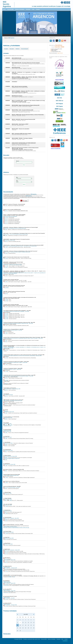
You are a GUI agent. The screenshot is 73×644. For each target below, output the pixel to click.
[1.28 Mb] (6, 606)
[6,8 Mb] (5, 282)
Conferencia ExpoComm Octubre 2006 (10, 456)
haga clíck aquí (60, 53)
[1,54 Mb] (6, 301)
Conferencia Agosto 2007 (8, 418)
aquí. (14, 577)
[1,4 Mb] (5, 334)
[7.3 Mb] (5, 365)
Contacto (38, 9)
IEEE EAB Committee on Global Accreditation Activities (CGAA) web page (16, 528)
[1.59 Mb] (6, 599)
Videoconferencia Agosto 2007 (9, 412)
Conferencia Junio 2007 (7, 437)
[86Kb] (5, 471)
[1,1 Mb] (5, 247)
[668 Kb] (5, 390)
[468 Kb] (5, 405)
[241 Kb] (5, 222)
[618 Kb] (5, 403)
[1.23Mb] (6, 506)
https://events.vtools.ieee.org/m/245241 (10, 216)
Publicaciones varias (7, 593)
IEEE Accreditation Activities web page (10, 527)
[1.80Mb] (10, 500)
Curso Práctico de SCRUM (8, 395)
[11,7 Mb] (6, 266)
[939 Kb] (5, 562)
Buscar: (18, 161)
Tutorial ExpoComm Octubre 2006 (9, 464)
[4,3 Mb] (5, 332)
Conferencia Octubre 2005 (8, 544)
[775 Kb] (5, 571)
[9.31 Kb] (6, 559)
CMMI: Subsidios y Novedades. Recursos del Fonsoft (13, 401)
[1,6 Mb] (5, 267)
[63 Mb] (5, 206)
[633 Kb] (5, 219)
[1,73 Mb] (6, 300)
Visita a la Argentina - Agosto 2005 (9, 560)
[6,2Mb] (5, 425)
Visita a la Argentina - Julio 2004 (9, 598)
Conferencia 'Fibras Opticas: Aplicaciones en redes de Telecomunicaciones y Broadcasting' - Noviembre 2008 (22, 356)
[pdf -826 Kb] (6, 551)
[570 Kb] (5, 378)
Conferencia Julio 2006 (7, 493)
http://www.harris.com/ (7, 426)
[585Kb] (5, 446)
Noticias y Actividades (20, 9)
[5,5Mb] (5, 438)
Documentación (25, 49)
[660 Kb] (5, 396)
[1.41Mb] (6, 533)
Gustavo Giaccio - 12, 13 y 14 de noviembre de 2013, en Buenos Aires (16, 234)
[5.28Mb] (6, 483)
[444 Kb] (5, 554)
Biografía (6, 411)
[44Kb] (5, 526)
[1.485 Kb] (6, 545)
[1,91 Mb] (6, 317)
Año (17, 181)
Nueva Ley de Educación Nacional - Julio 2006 (11, 487)
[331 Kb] (5, 294)
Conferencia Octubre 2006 (8, 443)
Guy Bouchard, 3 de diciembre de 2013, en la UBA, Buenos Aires (15, 228)
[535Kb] (5, 419)
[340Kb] (5, 519)
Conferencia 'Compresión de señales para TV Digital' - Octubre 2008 (15, 362)
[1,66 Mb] (6, 218)
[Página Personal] (6, 567)
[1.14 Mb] (6, 371)
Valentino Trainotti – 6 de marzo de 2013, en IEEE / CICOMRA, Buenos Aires (17, 252)
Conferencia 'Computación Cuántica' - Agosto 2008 (12, 369)
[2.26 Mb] (6, 358)
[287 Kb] (5, 539)
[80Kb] (5, 512)
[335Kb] (5, 458)
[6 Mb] (5, 230)
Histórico (18, 49)
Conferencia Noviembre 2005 (8, 532)
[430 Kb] (5, 211)
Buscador (12, 49)
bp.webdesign (65, 641)
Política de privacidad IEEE (56, 148)
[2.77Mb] (6, 478)
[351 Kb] (5, 383)
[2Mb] (5, 452)
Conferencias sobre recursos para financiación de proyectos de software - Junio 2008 (18, 376)
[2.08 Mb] (6, 584)
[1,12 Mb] (6, 380)
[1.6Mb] (5, 494)
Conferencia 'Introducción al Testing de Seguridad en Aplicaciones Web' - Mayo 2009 (18, 323)
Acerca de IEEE (10, 9)
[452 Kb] (5, 553)
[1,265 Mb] (6, 288)
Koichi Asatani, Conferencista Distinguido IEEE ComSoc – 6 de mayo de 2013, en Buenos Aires (20, 246)
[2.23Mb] (6, 514)
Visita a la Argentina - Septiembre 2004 (10, 568)
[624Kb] (5, 444)
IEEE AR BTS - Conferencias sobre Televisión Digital (13, 265)
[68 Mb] (5, 235)
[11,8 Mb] (6, 258)
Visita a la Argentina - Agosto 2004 (9, 583)
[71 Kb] (5, 561)
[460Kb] (5, 521)
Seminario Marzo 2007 (7, 431)
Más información (6, 585)
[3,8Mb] (5, 433)
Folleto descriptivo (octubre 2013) (9, 240)
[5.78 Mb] (6, 350)
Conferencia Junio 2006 (7, 499)
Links (33, 9)
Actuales (6, 49)
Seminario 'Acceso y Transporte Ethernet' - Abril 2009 (13, 330)
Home (4, 9)
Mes (17, 177)
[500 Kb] (5, 241)
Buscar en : (9, 38)
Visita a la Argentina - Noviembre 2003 (10, 605)
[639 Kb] (5, 221)
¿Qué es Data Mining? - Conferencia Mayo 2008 (12, 389)
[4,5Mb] (5, 413)
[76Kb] (5, 489)
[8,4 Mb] (5, 253)
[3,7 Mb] (5, 307)
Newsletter (28, 9)
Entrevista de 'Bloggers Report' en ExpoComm (11, 458)
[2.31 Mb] (6, 569)
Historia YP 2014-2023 (60, 80)
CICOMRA (10, 577)
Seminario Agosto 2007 (7, 424)
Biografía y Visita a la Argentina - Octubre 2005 (12, 550)
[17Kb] (5, 460)
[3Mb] (5, 500)
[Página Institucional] (7, 582)
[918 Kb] (5, 316)
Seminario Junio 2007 (7, 430)
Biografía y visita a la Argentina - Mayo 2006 (11, 518)
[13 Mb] (5, 340)
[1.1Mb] (5, 466)
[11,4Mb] (10, 425)
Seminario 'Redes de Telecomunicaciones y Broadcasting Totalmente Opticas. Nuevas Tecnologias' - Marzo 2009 (23, 338)
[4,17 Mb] (6, 319)
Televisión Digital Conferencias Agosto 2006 (11, 475)
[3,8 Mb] (5, 276)
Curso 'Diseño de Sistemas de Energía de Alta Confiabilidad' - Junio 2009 (16, 311)
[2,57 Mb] (6, 314)
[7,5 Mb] (5, 325)
